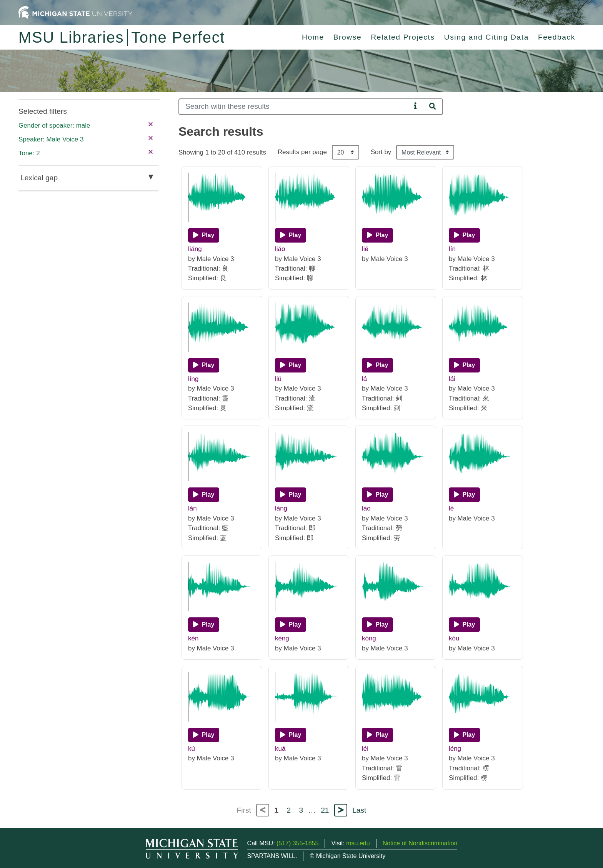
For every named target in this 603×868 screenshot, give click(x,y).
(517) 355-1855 (297, 843)
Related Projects (403, 37)
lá (364, 379)
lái (452, 379)
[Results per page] (346, 152)
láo (366, 508)
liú (278, 379)
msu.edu (358, 843)
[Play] (204, 235)
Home (313, 37)
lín (452, 249)
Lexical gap (39, 178)
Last (359, 810)
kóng (369, 638)
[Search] (295, 107)
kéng (282, 638)
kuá (280, 749)
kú (192, 749)
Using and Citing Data (486, 37)
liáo (280, 249)
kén (193, 638)
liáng (195, 249)
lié (365, 249)
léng (455, 749)
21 (325, 810)
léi (365, 749)
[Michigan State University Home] (75, 12)
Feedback (557, 37)
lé (451, 508)
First (244, 810)
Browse (348, 37)
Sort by (381, 152)
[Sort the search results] (425, 152)
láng (281, 508)
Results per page (302, 152)
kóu (454, 638)
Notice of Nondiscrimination (420, 843)
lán (192, 508)
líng (193, 379)
